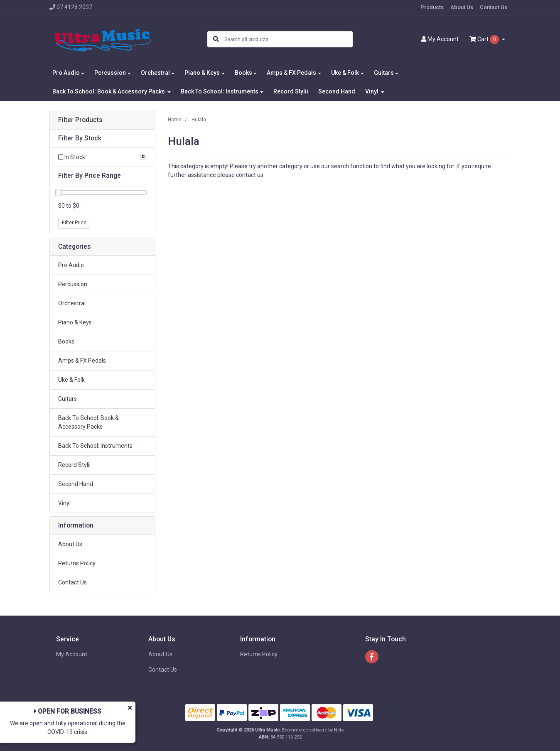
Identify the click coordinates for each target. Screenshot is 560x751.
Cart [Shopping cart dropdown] (485, 39)
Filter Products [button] (80, 120)
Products (432, 7)
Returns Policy (77, 563)
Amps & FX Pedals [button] (291, 73)
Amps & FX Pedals (82, 361)
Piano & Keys (75, 322)
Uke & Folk (71, 380)
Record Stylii (291, 91)
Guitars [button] (384, 73)
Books (66, 341)
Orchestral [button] (155, 73)
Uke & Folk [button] (345, 73)
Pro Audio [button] (66, 73)
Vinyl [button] (372, 91)
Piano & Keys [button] (202, 73)
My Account (72, 654)
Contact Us (494, 7)
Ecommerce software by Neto (313, 730)
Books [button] (243, 73)
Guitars (68, 399)
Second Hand (337, 91)
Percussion (73, 284)
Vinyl (64, 503)
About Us (462, 7)
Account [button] (440, 39)
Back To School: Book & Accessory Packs (88, 422)
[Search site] (216, 39)
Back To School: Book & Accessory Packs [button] (109, 91)
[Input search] (288, 39)
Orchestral (72, 303)
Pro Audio (71, 265)
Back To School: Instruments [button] (220, 91)
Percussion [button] (110, 73)
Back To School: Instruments (95, 446)
